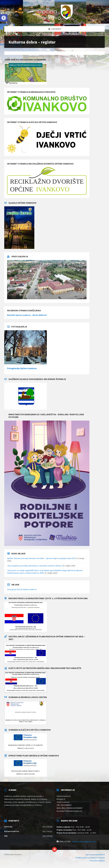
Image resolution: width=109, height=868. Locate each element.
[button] (4, 18)
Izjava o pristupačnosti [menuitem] (95, 855)
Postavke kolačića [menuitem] (97, 861)
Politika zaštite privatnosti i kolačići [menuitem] (90, 858)
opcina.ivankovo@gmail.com (83, 841)
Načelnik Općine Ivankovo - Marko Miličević (27, 315)
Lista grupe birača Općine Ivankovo (22, 589)
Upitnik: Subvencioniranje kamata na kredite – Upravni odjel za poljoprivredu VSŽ (41, 558)
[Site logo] (55, 20)
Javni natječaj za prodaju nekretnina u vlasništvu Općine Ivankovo (35, 566)
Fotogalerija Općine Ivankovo (22, 368)
